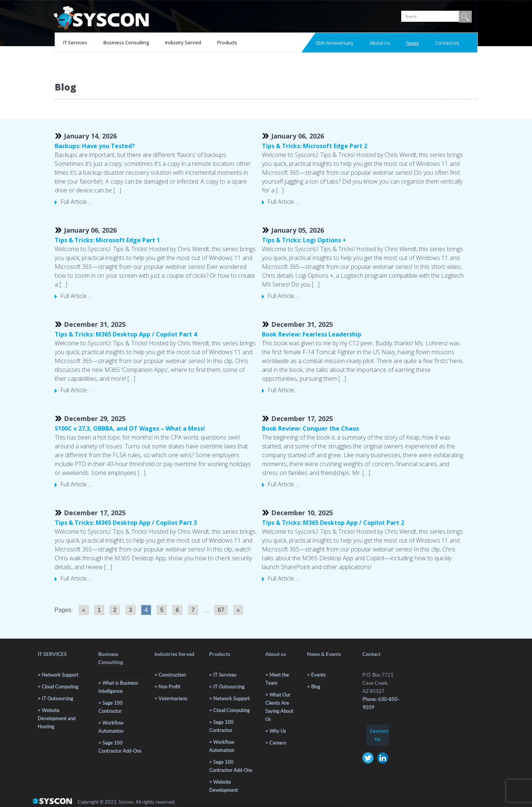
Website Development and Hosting (57, 719)
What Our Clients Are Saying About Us (279, 707)
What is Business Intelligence (118, 687)
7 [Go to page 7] (193, 610)
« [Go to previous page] (84, 610)
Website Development (224, 786)
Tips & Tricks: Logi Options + (304, 240)
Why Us (278, 731)
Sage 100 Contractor (110, 707)
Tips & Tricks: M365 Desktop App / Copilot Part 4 (126, 334)
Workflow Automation (111, 727)
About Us (380, 43)
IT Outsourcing (57, 699)
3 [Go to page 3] (131, 610)
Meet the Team (277, 679)
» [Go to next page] (238, 610)
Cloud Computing (60, 687)
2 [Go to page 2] (115, 610)
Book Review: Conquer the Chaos (311, 428)
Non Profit (169, 687)
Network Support (60, 675)
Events (318, 675)
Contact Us (447, 43)
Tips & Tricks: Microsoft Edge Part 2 (315, 146)
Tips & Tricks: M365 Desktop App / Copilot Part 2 (333, 523)
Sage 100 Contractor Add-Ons (120, 747)
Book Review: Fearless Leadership (312, 334)
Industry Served (183, 42)
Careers (278, 743)
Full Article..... (76, 202)
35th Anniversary (335, 43)
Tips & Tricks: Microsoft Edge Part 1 (107, 240)
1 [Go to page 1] (99, 610)
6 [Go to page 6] (178, 610)
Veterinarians (173, 699)
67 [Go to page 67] (221, 610)
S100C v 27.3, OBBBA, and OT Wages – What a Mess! (130, 428)
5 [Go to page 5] (162, 610)
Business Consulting (126, 42)
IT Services (75, 42)
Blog (316, 687)
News (413, 43)
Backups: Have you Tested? (95, 146)
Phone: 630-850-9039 (381, 703)
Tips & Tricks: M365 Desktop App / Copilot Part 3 (126, 523)
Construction (172, 675)
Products (227, 42)
